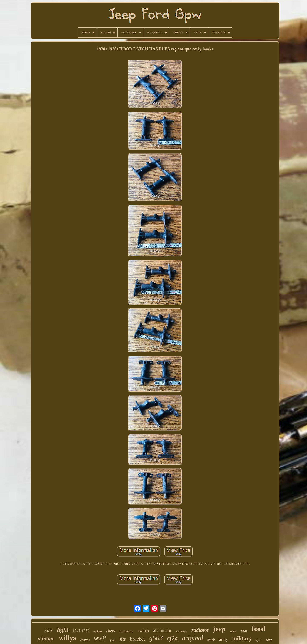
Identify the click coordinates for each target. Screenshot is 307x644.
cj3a (259, 640)
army (223, 639)
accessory (181, 631)
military (242, 638)
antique (98, 631)
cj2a (172, 638)
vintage (46, 639)
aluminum (162, 630)
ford (258, 629)
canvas (85, 640)
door (244, 631)
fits (123, 639)
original (193, 638)
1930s (233, 631)
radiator (200, 630)
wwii (100, 638)
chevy (111, 631)
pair (49, 630)
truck (211, 640)
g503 (156, 638)
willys (67, 638)
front (113, 640)
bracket (138, 639)
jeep (219, 629)
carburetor (127, 631)
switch (143, 631)
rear (269, 640)
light (63, 630)
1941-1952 (81, 631)
